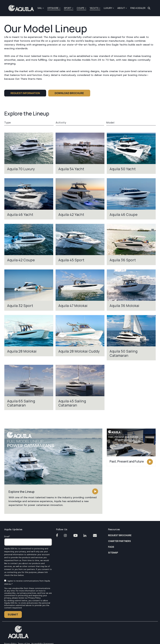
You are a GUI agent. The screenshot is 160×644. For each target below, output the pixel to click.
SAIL (41, 8)
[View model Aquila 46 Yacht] (29, 199)
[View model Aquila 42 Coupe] (29, 244)
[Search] (149, 8)
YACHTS (95, 8)
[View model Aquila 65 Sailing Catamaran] (29, 387)
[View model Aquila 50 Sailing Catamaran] (131, 338)
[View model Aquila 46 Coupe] (131, 199)
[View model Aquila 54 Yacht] (80, 153)
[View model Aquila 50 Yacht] (131, 153)
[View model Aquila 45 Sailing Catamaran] (80, 387)
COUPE (81, 8)
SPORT (69, 8)
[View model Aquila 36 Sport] (131, 244)
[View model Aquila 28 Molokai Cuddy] (80, 336)
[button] (53, 457)
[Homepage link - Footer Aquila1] (18, 638)
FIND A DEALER (138, 8)
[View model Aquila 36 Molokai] (131, 290)
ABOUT (122, 8)
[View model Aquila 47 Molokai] (80, 290)
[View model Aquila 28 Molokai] (29, 336)
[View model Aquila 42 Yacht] (80, 199)
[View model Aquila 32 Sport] (29, 290)
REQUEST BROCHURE (120, 535)
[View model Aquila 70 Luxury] (29, 153)
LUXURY (109, 8)
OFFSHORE (54, 8)
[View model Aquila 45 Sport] (80, 244)
